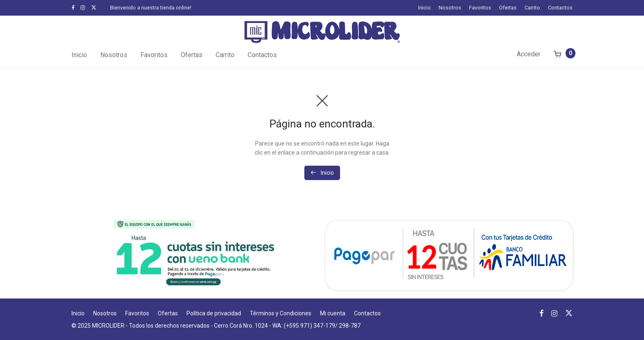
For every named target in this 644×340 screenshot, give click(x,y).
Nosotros (450, 8)
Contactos (560, 8)
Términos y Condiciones (281, 313)
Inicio (424, 8)
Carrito (532, 8)
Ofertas (508, 8)
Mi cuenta (333, 313)
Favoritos (480, 8)
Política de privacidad (214, 313)
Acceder (529, 54)
